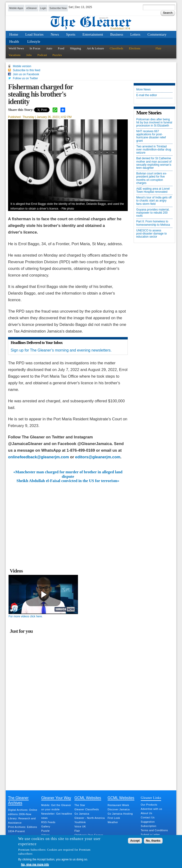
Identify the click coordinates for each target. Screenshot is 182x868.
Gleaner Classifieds (87, 809)
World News (16, 48)
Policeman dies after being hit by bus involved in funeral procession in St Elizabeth (154, 123)
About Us (146, 813)
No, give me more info (35, 864)
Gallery (46, 826)
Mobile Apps (16, 8)
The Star (80, 805)
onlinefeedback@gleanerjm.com (39, 457)
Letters (135, 34)
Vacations (15, 55)
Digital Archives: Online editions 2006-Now (23, 812)
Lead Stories (34, 34)
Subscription (148, 826)
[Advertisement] (68, 519)
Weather (113, 822)
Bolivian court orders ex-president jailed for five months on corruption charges (152, 178)
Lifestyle (34, 41)
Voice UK (80, 826)
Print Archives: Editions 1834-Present (23, 829)
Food (61, 48)
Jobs (29, 55)
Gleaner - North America (90, 818)
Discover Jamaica (119, 809)
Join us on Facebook (26, 74)
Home (14, 34)
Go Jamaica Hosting (120, 814)
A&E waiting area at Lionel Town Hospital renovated (153, 190)
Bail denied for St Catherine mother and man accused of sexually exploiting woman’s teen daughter (154, 163)
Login (43, 8)
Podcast (42, 55)
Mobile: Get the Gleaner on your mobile (56, 807)
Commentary (157, 34)
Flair (158, 48)
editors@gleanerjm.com (98, 457)
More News (143, 90)
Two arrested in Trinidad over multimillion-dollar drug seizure (154, 150)
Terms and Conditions (154, 830)
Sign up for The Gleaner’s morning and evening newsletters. (61, 350)
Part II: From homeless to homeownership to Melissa (153, 223)
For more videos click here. (26, 616)
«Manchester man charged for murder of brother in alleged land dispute (68, 474)
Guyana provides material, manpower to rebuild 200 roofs (153, 213)
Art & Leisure (95, 48)
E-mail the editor (147, 95)
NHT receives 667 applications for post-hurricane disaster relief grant (151, 136)
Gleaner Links (151, 798)
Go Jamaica (82, 814)
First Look (114, 818)
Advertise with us (151, 809)
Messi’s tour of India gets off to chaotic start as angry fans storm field (154, 201)
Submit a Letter (150, 835)
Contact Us (148, 817)
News (55, 34)
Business (117, 34)
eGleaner (32, 8)
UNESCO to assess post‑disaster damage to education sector (152, 234)
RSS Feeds (48, 822)
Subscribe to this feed (26, 70)
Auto (49, 48)
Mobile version (22, 66)
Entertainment (93, 34)
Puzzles (57, 55)
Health (14, 41)
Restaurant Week (118, 805)
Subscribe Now (58, 8)
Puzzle (45, 831)
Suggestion (148, 822)
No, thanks (153, 841)
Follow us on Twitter (25, 78)
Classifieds (116, 48)
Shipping (75, 48)
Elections (135, 48)
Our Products (149, 805)
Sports (71, 34)
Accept (135, 841)
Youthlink (80, 822)
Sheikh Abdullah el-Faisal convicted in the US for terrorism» (68, 481)
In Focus (35, 48)
